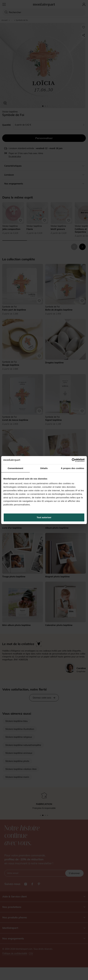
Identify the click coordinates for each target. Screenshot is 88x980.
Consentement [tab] (15, 468)
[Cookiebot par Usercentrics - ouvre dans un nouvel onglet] (72, 460)
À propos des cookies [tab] (73, 468)
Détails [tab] (44, 468)
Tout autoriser (44, 517)
